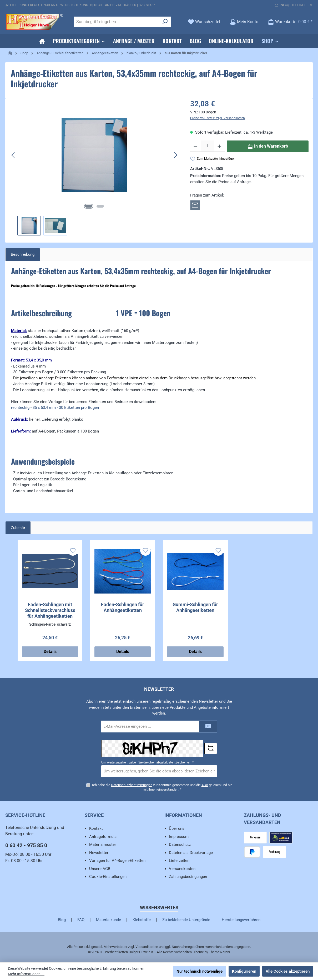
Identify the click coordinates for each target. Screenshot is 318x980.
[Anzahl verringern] (196, 146)
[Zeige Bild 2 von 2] (100, 206)
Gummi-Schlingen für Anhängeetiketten (195, 607)
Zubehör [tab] (18, 528)
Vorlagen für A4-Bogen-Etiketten (117, 861)
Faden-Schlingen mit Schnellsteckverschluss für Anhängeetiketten (50, 610)
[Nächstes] (175, 155)
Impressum (179, 837)
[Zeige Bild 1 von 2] (89, 206)
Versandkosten (182, 869)
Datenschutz (180, 845)
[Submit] (208, 727)
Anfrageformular (104, 837)
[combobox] (116, 22)
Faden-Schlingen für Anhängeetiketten (123, 607)
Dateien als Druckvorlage (191, 853)
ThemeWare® (219, 952)
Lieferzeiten (179, 861)
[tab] (23, 255)
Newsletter (99, 853)
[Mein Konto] (244, 22)
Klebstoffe (142, 920)
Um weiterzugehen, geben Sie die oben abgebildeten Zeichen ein (147, 762)
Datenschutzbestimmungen (132, 785)
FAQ (81, 920)
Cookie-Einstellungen (108, 877)
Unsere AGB (100, 869)
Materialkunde (108, 920)
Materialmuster (103, 845)
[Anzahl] (207, 146)
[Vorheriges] (13, 155)
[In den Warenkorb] (268, 146)
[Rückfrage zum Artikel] (195, 205)
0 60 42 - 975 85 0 (26, 845)
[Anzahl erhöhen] (219, 146)
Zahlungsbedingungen (188, 877)
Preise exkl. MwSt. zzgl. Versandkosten (218, 118)
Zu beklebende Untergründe (186, 920)
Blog (62, 920)
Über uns (177, 828)
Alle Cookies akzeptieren (288, 971)
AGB (205, 785)
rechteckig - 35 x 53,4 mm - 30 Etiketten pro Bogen (55, 408)
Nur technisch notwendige (200, 971)
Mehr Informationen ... (26, 974)
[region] (95, 167)
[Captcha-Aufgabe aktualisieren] (211, 748)
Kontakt (96, 828)
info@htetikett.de (296, 5)
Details (50, 652)
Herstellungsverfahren (241, 920)
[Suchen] (165, 22)
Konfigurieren (244, 971)
